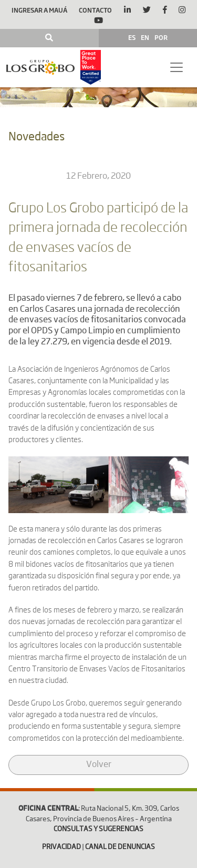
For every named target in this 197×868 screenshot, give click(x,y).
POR (161, 37)
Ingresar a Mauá (39, 10)
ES (132, 37)
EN (145, 37)
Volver (99, 765)
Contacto (95, 10)
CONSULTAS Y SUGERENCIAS (98, 829)
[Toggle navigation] (177, 67)
